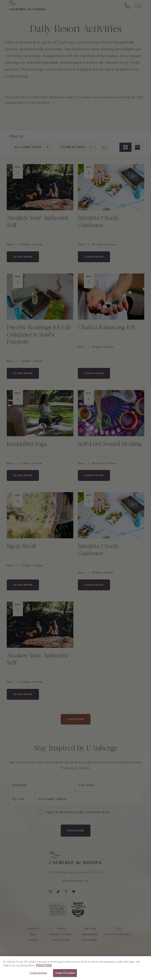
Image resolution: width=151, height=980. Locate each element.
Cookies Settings (38, 975)
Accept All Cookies (65, 975)
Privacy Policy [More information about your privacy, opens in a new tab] (44, 967)
